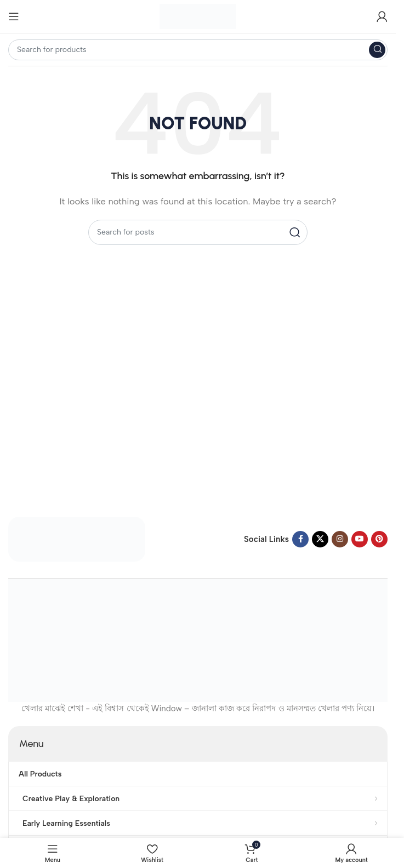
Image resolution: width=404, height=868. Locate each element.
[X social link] (320, 539)
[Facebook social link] (300, 539)
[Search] (198, 50)
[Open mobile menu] (14, 16)
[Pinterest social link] (379, 539)
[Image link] (77, 539)
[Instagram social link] (340, 539)
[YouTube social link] (360, 539)
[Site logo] (198, 16)
